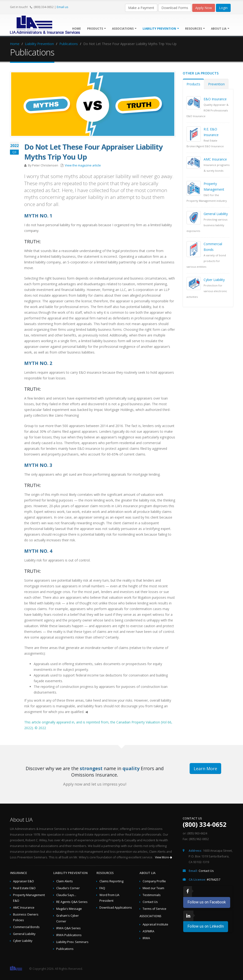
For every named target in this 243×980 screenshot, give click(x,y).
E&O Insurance (215, 99)
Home (15, 44)
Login (223, 8)
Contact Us (150, 902)
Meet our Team (153, 888)
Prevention (216, 84)
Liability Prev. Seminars (72, 942)
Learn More (205, 768)
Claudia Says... (66, 895)
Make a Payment (141, 8)
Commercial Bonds (26, 927)
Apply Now (204, 8)
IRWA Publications (69, 935)
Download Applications (116, 908)
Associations (124, 29)
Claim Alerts (65, 881)
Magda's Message (69, 909)
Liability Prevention (161, 29)
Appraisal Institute (155, 924)
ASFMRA (148, 931)
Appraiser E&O (23, 881)
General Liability (216, 214)
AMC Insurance (215, 159)
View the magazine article (83, 165)
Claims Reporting (111, 881)
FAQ (102, 888)
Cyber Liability (214, 280)
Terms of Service (154, 909)
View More (164, 857)
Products (96, 29)
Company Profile (154, 881)
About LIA (220, 29)
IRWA (146, 938)
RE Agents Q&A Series (72, 902)
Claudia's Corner (68, 888)
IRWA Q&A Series (68, 928)
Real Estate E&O (24, 888)
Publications (69, 44)
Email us (63, 7)
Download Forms (175, 8)
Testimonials (152, 895)
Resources (195, 29)
